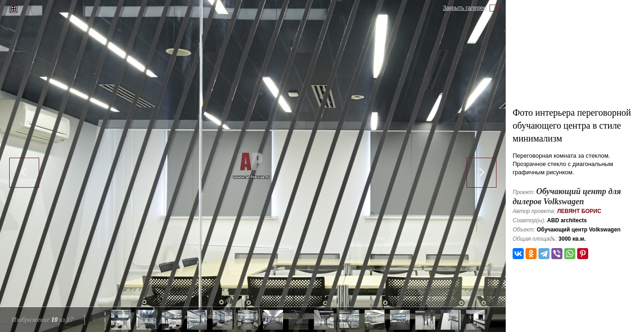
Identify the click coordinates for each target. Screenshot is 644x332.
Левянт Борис (579, 211)
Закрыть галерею (465, 8)
